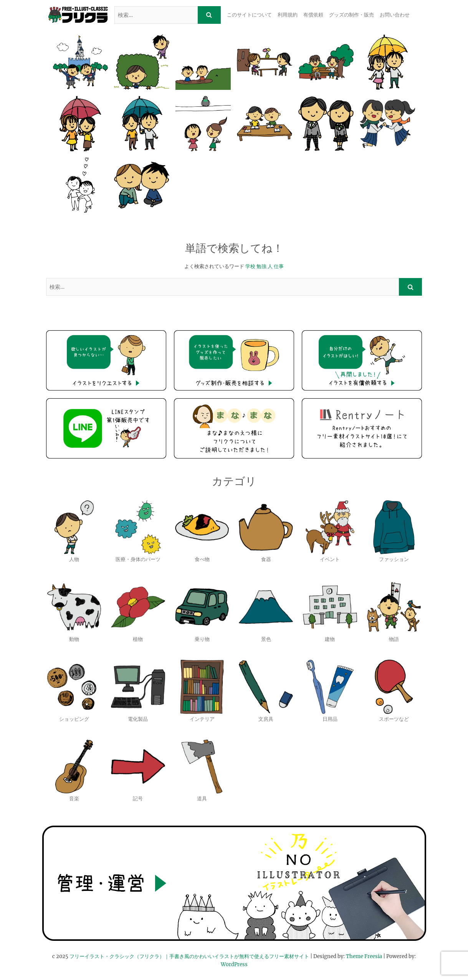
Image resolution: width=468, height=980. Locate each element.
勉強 (261, 266)
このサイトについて (249, 15)
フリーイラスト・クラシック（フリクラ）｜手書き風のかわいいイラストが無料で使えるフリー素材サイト (189, 956)
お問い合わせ (395, 15)
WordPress (234, 964)
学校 (250, 266)
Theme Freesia (364, 956)
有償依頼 (313, 15)
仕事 (279, 266)
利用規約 (288, 15)
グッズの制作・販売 (351, 15)
